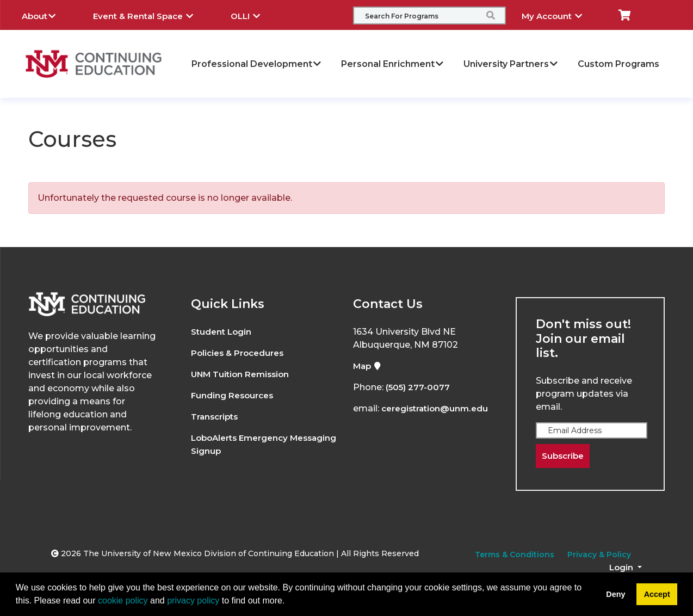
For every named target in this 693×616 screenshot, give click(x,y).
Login (622, 568)
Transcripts (217, 417)
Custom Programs (618, 64)
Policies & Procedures (240, 353)
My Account (560, 15)
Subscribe (565, 456)
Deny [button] (615, 594)
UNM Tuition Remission (243, 374)
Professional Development (257, 64)
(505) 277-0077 (419, 387)
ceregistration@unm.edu (438, 408)
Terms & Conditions (515, 556)
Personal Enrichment (393, 64)
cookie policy (123, 600)
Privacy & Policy (599, 556)
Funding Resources (234, 395)
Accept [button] (657, 594)
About (47, 15)
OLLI (253, 15)
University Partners (511, 64)
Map (368, 366)
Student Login (223, 332)
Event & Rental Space (151, 15)
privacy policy (193, 600)
